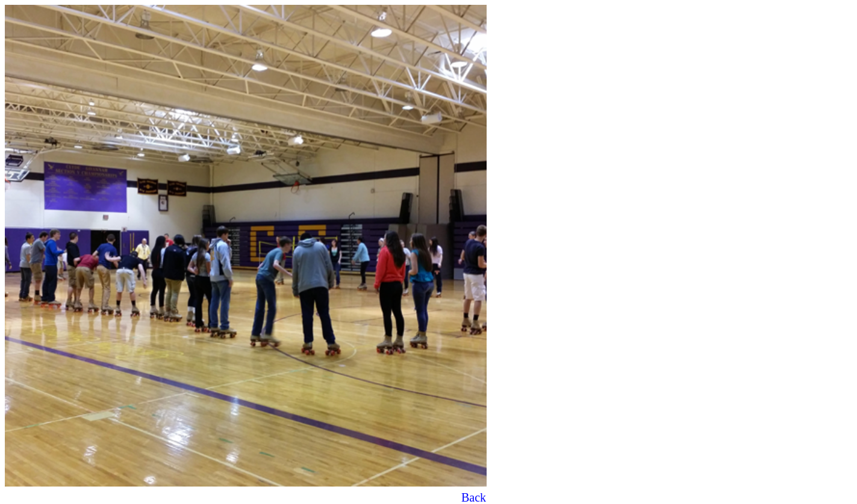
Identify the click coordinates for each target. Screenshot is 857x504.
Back (474, 497)
